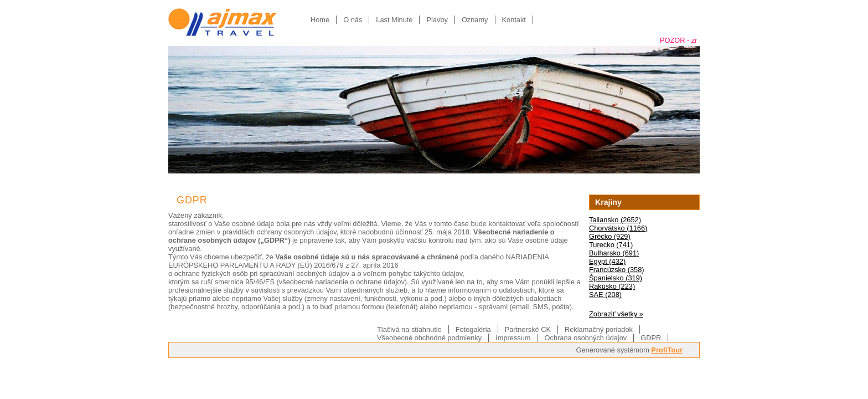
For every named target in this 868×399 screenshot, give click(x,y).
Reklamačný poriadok (599, 329)
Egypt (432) (607, 261)
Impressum (513, 338)
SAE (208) (605, 295)
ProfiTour (667, 350)
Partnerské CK (528, 329)
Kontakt (514, 20)
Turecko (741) (611, 245)
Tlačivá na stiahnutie (409, 329)
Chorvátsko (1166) (618, 228)
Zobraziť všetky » (616, 314)
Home (320, 20)
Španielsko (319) (616, 278)
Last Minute (394, 20)
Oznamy (475, 20)
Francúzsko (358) (617, 270)
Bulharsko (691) (614, 253)
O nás (353, 20)
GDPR (651, 338)
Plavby (437, 20)
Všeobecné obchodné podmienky (429, 338)
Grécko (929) (610, 236)
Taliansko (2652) (615, 220)
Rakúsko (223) (612, 286)
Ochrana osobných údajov (586, 338)
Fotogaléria (473, 329)
